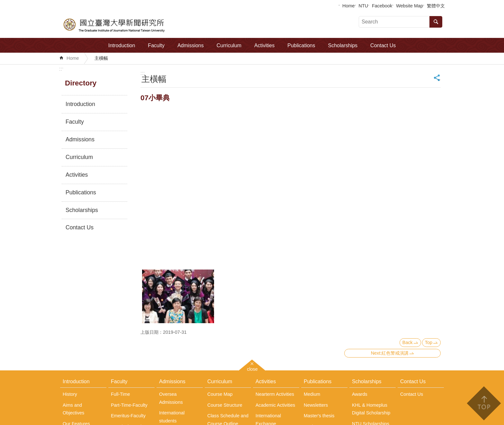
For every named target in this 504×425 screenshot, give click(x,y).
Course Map (220, 394)
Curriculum (229, 45)
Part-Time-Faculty (129, 405)
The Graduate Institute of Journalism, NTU (115, 24)
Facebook (382, 6)
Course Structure (225, 405)
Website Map (410, 6)
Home (348, 6)
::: (61, 69)
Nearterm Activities (275, 394)
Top (429, 342)
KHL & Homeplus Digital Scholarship (371, 409)
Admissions (191, 45)
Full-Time (120, 394)
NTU (364, 6)
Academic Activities (275, 405)
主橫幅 (101, 58)
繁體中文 (436, 6)
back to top (484, 403)
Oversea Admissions (171, 398)
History (70, 394)
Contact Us (383, 45)
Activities (264, 45)
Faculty (156, 45)
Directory (81, 83)
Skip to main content (3, 3)
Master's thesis (319, 416)
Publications (301, 45)
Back (408, 342)
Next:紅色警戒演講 (390, 353)
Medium (312, 394)
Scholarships (343, 45)
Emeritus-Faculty (128, 416)
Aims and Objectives (73, 409)
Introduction (122, 45)
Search (436, 22)
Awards (360, 394)
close (252, 368)
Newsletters (316, 405)
